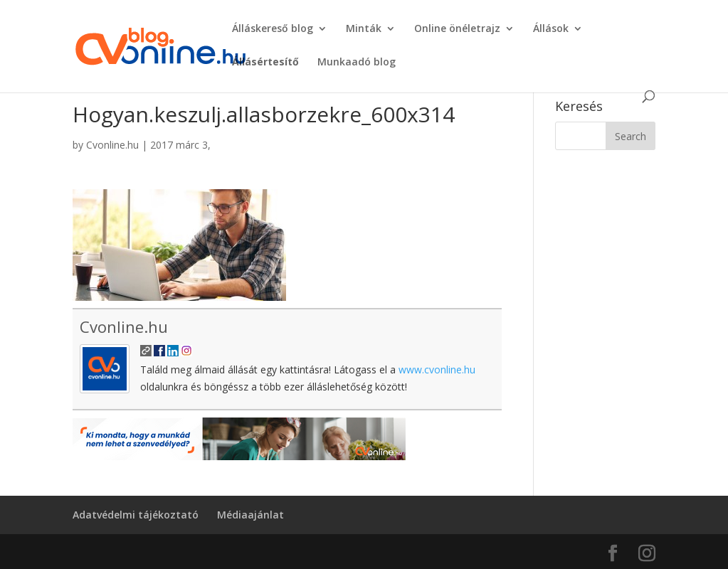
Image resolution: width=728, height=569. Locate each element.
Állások (551, 29)
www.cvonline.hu (437, 369)
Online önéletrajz (457, 29)
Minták (364, 29)
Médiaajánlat (250, 515)
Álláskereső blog (273, 29)
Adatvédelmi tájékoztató (136, 515)
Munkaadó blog (357, 63)
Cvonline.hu (112, 145)
